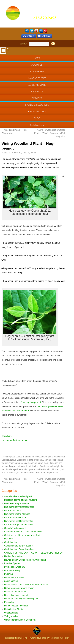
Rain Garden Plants (14, 609)
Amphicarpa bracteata (19, 463)
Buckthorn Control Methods (17, 514)
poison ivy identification (40, 469)
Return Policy (63, 638)
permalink (54, 473)
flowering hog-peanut (31, 402)
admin (33, 153)
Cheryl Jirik (7, 436)
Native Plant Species (14, 578)
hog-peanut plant (17, 466)
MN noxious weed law (15, 567)
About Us (37, 65)
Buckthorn (37, 71)
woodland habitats (26, 473)
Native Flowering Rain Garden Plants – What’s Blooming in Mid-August (50, 133)
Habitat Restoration (13, 556)
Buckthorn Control (13, 511)
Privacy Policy (34, 638)
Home (37, 58)
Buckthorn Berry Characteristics (19, 507)
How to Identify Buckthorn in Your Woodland (25, 560)
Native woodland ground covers (19, 588)
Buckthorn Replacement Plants (19, 525)
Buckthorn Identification (15, 518)
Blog (37, 118)
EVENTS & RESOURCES (37, 105)
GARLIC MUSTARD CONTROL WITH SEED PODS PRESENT (34, 553)
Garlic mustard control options (18, 546)
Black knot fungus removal (17, 503)
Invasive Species (37, 78)
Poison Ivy (39, 460)
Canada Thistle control (15, 528)
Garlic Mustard (37, 85)
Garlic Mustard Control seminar (19, 549)
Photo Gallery (37, 111)
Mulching (9, 574)
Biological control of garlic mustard (20, 500)
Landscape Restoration (17, 469)
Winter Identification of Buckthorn (20, 620)
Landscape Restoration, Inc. (15, 440)
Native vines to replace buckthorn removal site (26, 585)
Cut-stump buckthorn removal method (22, 535)
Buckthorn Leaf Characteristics (19, 521)
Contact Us (37, 125)
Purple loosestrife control (16, 606)
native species (11, 581)
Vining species (52, 460)
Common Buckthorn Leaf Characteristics (23, 532)
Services (37, 98)
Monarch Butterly (12, 570)
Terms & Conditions (49, 638)
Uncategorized (11, 613)
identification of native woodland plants (45, 466)
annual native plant (39, 463)
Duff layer (9, 539)
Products (37, 91)
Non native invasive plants (17, 595)
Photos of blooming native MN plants (22, 599)
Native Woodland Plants (22, 460)
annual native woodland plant (39, 457)
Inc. (3, 469)
